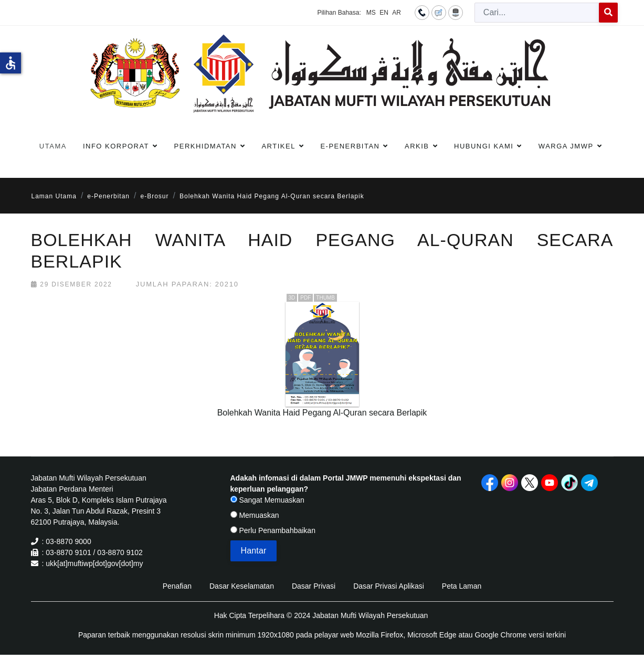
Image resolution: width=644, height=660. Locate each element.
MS (371, 13)
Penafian (177, 586)
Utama (53, 146)
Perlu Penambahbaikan (273, 530)
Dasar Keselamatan (242, 586)
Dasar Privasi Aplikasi (389, 586)
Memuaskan (255, 515)
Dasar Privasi (314, 586)
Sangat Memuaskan (267, 500)
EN (384, 13)
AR (397, 13)
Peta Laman (462, 586)
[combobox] (537, 13)
